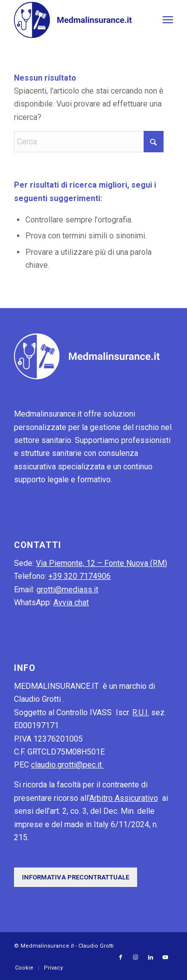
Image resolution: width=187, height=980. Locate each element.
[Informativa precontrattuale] (76, 877)
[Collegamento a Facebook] (121, 958)
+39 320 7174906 (80, 576)
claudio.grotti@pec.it (67, 765)
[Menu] (168, 20)
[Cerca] (89, 142)
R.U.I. (141, 712)
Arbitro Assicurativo (124, 798)
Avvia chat (71, 602)
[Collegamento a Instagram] (136, 958)
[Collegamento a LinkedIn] (151, 958)
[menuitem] (168, 20)
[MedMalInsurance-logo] (78, 20)
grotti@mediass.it (67, 590)
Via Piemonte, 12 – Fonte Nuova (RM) (101, 563)
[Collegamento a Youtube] (166, 958)
